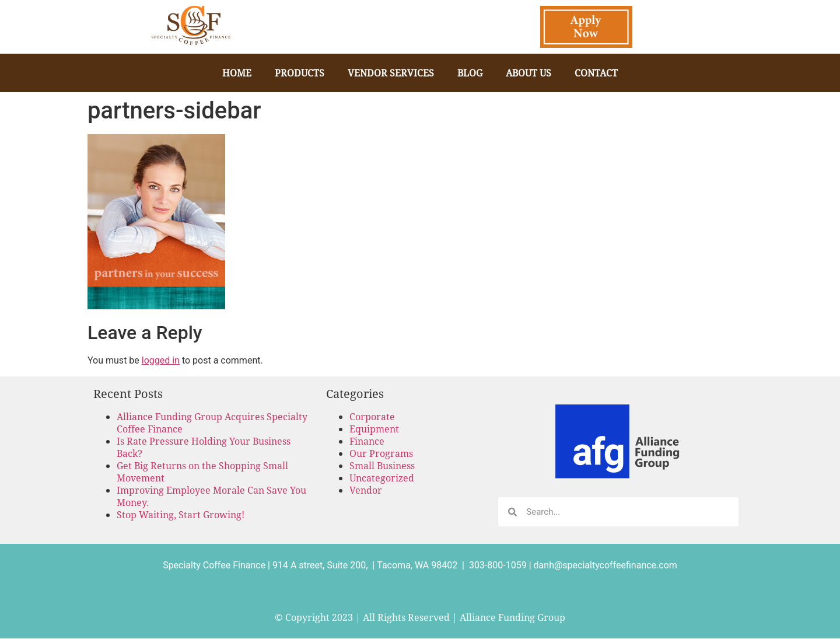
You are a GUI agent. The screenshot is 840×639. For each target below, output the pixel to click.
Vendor (366, 490)
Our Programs (381, 453)
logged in (161, 360)
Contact (596, 73)
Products (300, 73)
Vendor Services (391, 73)
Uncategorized (382, 478)
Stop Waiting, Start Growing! (181, 514)
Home (237, 73)
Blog (470, 73)
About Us (528, 73)
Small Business (382, 465)
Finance (367, 441)
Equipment (374, 429)
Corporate (372, 416)
